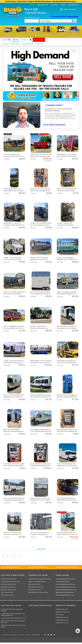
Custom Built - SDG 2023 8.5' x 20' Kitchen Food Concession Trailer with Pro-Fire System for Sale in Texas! (41, 157)
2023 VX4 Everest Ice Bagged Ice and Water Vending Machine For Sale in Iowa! (67, 397)
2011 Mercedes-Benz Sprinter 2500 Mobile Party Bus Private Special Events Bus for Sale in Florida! (66, 501)
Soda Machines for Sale (63, 582)
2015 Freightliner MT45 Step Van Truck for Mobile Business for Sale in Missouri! (41, 431)
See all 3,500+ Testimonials (54, 124)
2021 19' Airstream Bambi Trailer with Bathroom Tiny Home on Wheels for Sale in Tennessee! (14, 397)
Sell (35, 9)
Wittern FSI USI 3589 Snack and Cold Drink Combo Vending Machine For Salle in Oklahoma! (67, 191)
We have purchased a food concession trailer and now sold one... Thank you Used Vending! (60, 110)
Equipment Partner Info (63, 612)
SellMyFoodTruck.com (62, 617)
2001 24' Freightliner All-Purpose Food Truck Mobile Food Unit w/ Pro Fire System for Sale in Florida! (14, 328)
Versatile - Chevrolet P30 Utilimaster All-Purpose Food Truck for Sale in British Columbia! (41, 328)
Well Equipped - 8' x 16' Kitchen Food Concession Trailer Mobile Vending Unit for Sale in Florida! (67, 156)
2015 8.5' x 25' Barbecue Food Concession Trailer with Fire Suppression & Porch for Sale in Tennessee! (40, 535)
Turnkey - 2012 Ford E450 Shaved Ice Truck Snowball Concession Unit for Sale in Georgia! (41, 225)
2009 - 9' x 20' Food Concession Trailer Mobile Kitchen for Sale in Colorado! (40, 294)
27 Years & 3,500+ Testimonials (65, 17)
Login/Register (73, 5)
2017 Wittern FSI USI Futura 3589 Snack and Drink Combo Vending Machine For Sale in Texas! (14, 466)
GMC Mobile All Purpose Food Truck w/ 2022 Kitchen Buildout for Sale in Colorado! (67, 362)
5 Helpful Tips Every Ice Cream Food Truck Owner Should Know (13, 614)
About (63, 5)
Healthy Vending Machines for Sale (66, 590)
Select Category (56, 21)
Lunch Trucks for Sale (7, 595)
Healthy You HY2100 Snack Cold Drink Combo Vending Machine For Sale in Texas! (40, 191)
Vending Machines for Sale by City (67, 567)
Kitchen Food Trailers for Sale (37, 582)
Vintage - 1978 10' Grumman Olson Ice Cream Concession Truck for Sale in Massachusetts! (14, 259)
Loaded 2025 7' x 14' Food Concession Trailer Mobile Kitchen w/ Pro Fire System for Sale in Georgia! (14, 226)
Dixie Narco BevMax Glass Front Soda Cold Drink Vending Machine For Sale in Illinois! (67, 431)
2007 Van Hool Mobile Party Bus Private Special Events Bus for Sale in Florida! (14, 500)
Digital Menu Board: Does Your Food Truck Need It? (13, 626)
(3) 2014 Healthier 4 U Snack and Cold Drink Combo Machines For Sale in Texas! (40, 466)
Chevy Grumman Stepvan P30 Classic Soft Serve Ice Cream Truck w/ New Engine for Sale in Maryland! (68, 535)
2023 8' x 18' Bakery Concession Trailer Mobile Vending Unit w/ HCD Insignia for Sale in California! (68, 294)
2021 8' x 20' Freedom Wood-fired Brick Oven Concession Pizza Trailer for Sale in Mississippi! (14, 294)
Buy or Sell (55, 5)
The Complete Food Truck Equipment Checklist (12, 610)
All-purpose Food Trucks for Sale (10, 582)
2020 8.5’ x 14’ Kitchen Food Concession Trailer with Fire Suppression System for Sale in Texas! (13, 535)
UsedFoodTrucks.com (62, 620)
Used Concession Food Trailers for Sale (40, 579)
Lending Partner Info (62, 609)
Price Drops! (39, 40)
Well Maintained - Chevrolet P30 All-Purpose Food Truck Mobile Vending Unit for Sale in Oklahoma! (67, 329)
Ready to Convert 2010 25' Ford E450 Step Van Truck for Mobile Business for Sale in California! (40, 500)
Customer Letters (54, 105)
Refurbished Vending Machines (65, 592)
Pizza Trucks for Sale (7, 592)
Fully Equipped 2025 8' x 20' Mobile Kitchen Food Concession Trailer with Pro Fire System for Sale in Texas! (14, 192)
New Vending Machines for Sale (65, 595)
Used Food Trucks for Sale (8, 579)
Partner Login (60, 615)
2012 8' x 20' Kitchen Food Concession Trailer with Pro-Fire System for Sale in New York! (13, 156)
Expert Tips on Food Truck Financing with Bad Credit (13, 622)
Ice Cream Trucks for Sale (8, 584)
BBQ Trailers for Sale (34, 584)
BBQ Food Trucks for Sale (8, 590)
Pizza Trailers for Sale (35, 590)
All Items (16, 40)
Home (33, 5)
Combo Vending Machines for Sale (66, 587)
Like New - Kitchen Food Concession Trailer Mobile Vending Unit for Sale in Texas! (66, 225)
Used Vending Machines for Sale (65, 579)
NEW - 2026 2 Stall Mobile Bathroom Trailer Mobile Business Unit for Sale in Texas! (14, 431)
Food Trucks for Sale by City (10, 567)
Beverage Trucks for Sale (8, 587)
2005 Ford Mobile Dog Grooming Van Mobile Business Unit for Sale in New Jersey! (41, 397)
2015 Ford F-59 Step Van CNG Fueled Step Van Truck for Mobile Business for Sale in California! (67, 466)
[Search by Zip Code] (75, 21)
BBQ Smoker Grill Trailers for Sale (38, 592)
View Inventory (43, 5)
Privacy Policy (36, 635)
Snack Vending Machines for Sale (65, 584)
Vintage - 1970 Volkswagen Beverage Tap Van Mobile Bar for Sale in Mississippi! (67, 259)
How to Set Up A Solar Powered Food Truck (13, 618)
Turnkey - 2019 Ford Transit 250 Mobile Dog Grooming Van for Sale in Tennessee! (13, 362)
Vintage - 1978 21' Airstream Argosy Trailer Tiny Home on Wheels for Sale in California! (39, 259)
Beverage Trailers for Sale (36, 587)
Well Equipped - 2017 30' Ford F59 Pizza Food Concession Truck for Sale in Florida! (41, 362)
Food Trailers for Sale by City (38, 567)
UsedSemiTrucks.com (62, 623)
